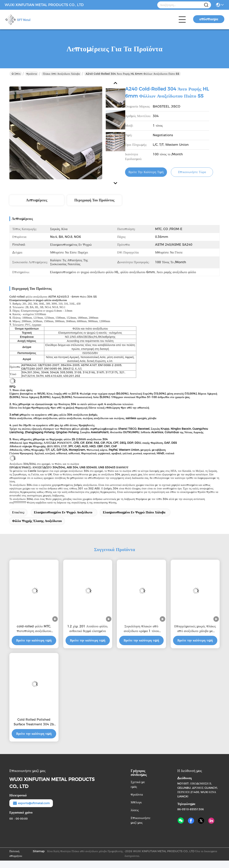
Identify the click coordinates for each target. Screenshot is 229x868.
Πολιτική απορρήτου (16, 854)
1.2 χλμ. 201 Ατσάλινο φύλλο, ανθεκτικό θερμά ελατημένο (88, 629)
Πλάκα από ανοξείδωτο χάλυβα (61, 74)
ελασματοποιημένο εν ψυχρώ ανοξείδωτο (63, 512)
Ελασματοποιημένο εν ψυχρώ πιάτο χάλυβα (134, 512)
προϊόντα (32, 74)
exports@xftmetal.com (31, 803)
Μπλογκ (136, 802)
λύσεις (135, 810)
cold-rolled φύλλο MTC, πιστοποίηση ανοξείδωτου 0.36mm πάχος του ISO (34, 629)
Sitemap (39, 851)
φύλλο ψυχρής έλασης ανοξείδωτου (37, 521)
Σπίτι (16, 74)
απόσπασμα (209, 19)
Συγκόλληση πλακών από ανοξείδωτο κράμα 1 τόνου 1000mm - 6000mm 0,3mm (141, 629)
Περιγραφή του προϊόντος (94, 200)
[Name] (206, 5)
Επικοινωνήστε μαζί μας (141, 820)
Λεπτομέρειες (37, 200)
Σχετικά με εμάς (138, 784)
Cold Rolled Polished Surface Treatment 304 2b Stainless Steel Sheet (34, 722)
